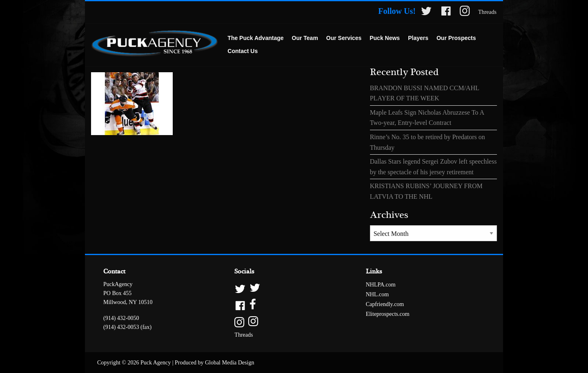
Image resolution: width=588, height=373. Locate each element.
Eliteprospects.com (388, 314)
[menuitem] (255, 38)
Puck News (385, 38)
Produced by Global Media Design (214, 363)
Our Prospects (456, 38)
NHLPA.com (381, 285)
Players (418, 38)
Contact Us (243, 51)
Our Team (305, 38)
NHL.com (377, 294)
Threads (487, 12)
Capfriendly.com (385, 304)
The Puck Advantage (255, 38)
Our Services (344, 38)
